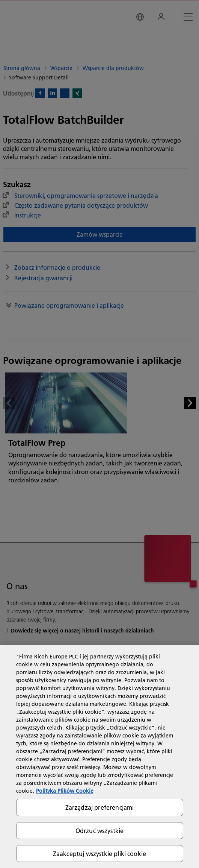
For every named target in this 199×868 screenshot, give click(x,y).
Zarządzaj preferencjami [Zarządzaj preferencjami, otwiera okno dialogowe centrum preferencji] (100, 807)
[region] (100, 757)
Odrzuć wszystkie (100, 831)
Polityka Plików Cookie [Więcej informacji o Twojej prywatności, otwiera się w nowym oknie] (65, 791)
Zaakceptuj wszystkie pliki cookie (100, 854)
